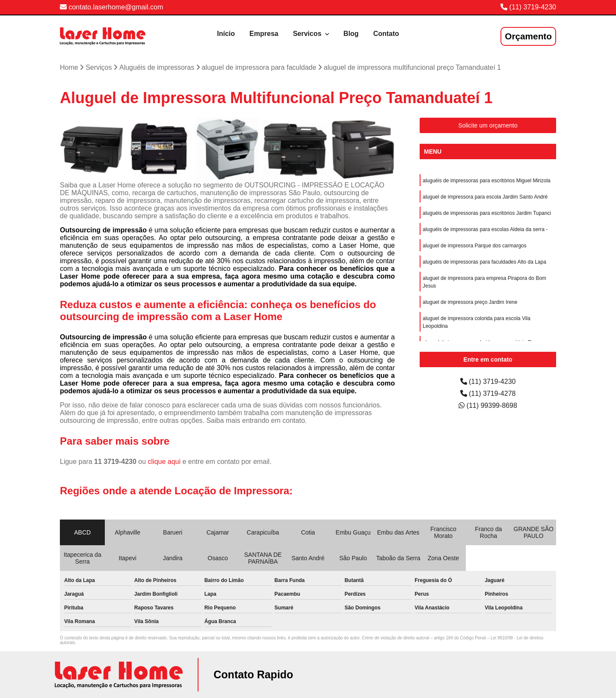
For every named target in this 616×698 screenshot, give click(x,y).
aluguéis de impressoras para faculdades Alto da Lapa (484, 262)
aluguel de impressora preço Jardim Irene (470, 302)
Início (226, 34)
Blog (351, 34)
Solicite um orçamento (488, 125)
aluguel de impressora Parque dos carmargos (475, 246)
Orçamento (528, 36)
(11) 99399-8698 (488, 405)
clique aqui (164, 462)
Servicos (308, 34)
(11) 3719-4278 (488, 394)
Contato (386, 34)
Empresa (264, 34)
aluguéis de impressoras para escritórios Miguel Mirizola (487, 181)
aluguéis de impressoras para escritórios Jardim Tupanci (487, 213)
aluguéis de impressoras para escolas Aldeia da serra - (485, 229)
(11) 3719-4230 (533, 7)
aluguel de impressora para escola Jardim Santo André (485, 197)
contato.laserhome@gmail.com (111, 7)
